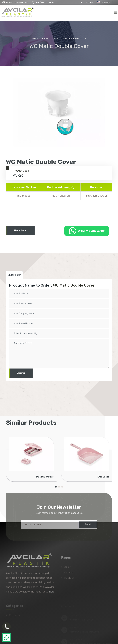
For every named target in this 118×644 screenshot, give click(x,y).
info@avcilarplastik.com (17, 2)
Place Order (20, 231)
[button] (56, 487)
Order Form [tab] (14, 275)
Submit (21, 373)
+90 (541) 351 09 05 (45, 2)
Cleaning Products (73, 38)
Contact (90, 2)
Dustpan (103, 477)
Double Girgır (45, 477)
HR (81, 2)
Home (35, 38)
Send (88, 526)
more (51, 593)
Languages (104, 2)
